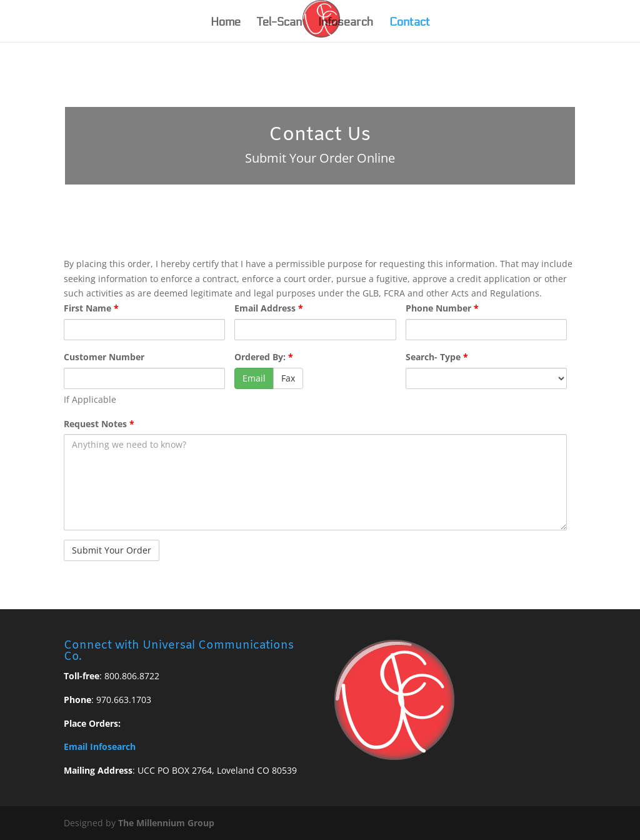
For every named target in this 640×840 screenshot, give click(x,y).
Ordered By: (264, 357)
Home (226, 23)
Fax (288, 378)
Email (254, 378)
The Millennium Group (166, 823)
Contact (410, 23)
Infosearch (346, 23)
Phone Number (442, 308)
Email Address (269, 308)
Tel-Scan (279, 23)
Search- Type (437, 357)
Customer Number (104, 357)
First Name (91, 308)
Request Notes (99, 424)
